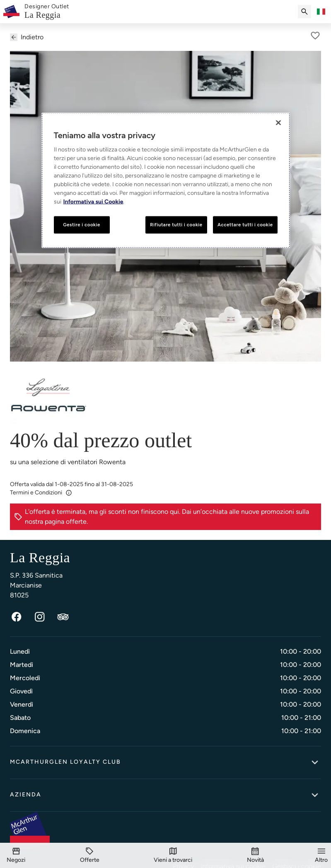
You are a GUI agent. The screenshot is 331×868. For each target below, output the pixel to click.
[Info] (69, 493)
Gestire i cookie (82, 224)
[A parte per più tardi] (315, 36)
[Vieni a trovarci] (173, 855)
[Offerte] (90, 855)
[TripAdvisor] (63, 617)
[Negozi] (16, 855)
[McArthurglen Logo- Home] (11, 12)
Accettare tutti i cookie (245, 224)
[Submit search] (304, 12)
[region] (166, 180)
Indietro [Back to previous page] (27, 37)
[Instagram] (40, 617)
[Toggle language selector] (321, 12)
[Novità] (255, 855)
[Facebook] (17, 617)
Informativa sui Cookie (93, 201)
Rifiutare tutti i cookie (176, 224)
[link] (47, 12)
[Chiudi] (278, 122)
